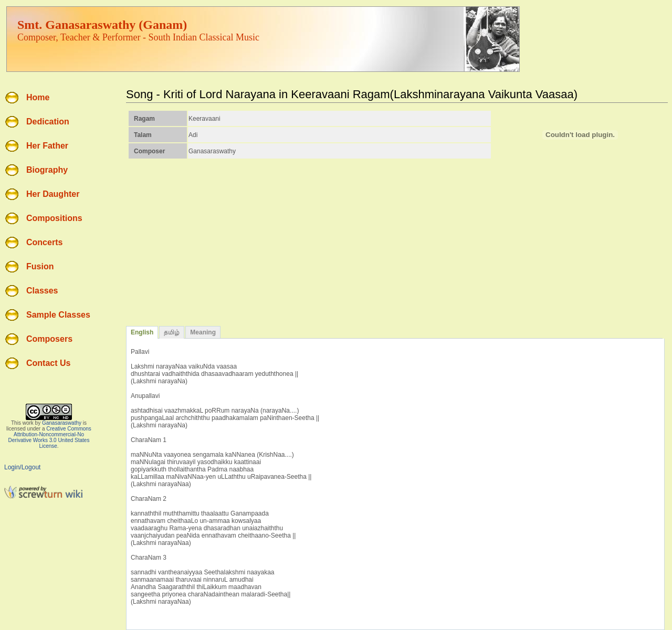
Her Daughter (53, 194)
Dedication (48, 122)
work (28, 423)
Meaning (203, 332)
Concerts (44, 242)
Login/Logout (22, 467)
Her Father (47, 146)
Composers (49, 339)
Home (38, 97)
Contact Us (48, 363)
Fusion (40, 266)
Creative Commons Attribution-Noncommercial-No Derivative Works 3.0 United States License (50, 437)
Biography (47, 170)
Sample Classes (58, 315)
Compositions (54, 218)
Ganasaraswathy (62, 423)
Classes (42, 291)
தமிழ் (172, 332)
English (142, 332)
